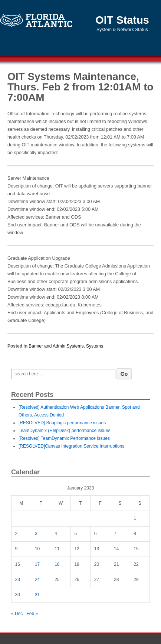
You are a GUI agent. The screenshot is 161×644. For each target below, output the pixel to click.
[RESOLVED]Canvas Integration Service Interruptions (71, 446)
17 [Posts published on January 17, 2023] (37, 564)
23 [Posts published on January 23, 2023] (18, 580)
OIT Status (122, 20)
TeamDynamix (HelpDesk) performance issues (64, 431)
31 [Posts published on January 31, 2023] (37, 595)
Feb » (32, 614)
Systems (95, 346)
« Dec (17, 614)
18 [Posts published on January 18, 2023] (57, 564)
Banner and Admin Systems (56, 346)
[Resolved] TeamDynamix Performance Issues (64, 438)
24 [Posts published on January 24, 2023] (37, 580)
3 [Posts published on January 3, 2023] (36, 534)
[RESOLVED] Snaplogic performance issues (62, 423)
